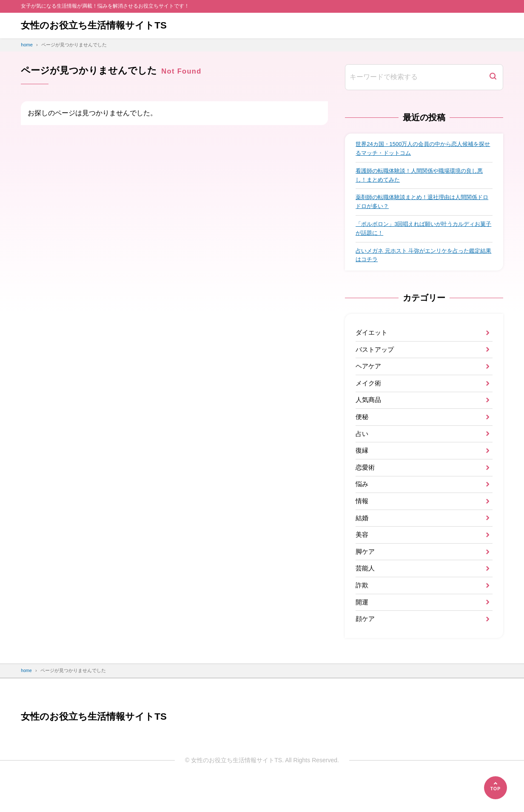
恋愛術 (366, 485)
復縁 (362, 467)
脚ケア (366, 575)
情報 (362, 521)
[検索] (493, 77)
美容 (362, 557)
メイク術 (369, 394)
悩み (362, 503)
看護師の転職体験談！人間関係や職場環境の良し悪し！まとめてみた (421, 177)
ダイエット (373, 340)
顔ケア (366, 648)
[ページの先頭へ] (496, 788)
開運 (362, 630)
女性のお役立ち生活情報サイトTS (100, 25)
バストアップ (376, 358)
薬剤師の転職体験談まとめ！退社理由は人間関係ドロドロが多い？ (421, 205)
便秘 (362, 431)
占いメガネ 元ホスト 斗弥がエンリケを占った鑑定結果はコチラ (423, 261)
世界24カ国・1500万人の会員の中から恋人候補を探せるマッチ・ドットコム (422, 149)
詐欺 (362, 611)
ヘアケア (369, 376)
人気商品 (369, 412)
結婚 (362, 539)
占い (362, 449)
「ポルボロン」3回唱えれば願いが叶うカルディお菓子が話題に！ (423, 234)
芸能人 (366, 594)
